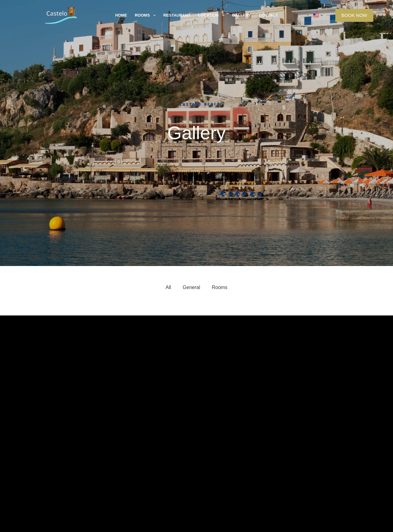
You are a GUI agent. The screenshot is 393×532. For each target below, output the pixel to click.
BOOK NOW (354, 15)
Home (121, 15)
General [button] (191, 287)
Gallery (242, 15)
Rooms (146, 15)
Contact (268, 15)
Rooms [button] (220, 287)
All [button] (168, 287)
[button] (318, 15)
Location (212, 15)
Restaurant (177, 15)
